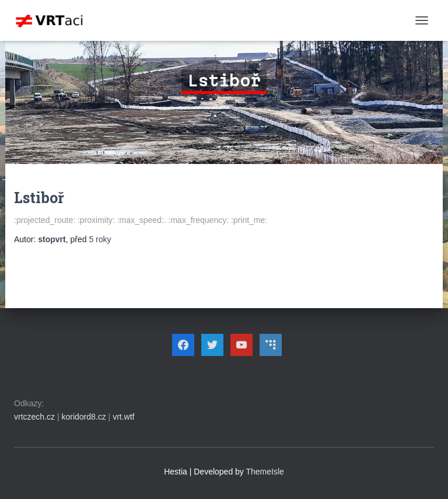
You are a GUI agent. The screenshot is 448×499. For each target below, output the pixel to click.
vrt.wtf (123, 417)
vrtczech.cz (34, 417)
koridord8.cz (83, 417)
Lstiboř (39, 198)
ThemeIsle (265, 472)
